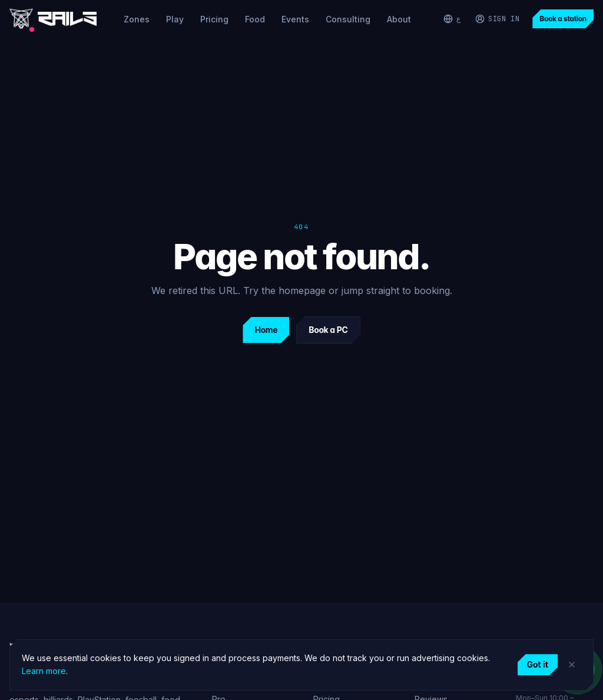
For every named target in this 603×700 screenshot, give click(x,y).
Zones (137, 19)
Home (266, 330)
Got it (538, 664)
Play (175, 19)
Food (255, 19)
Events (295, 19)
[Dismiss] (572, 665)
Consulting (348, 19)
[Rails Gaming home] (53, 19)
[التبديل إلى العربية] (452, 19)
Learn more (44, 671)
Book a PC (328, 330)
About (399, 19)
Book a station (563, 19)
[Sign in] (497, 19)
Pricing (214, 19)
